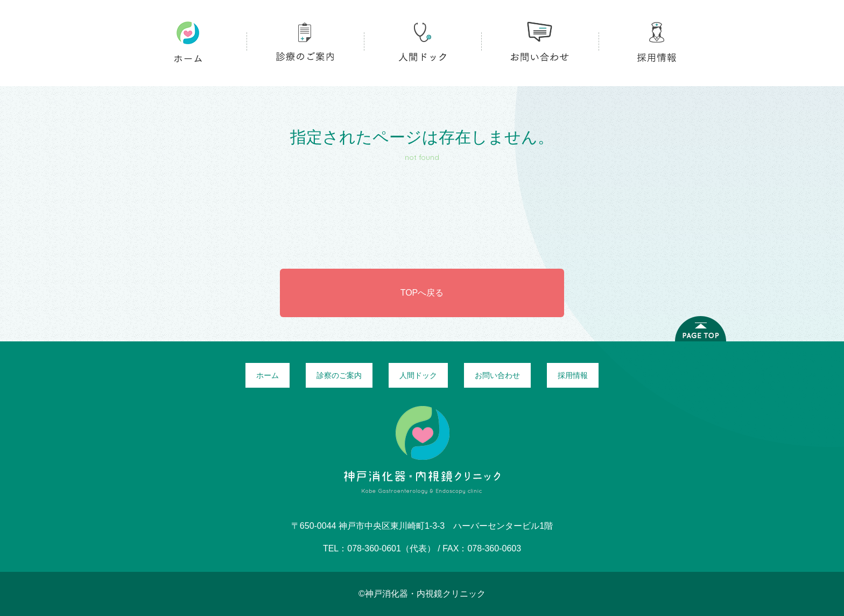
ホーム (268, 375)
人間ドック (418, 375)
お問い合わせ (497, 375)
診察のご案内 (339, 375)
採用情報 (573, 375)
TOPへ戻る (422, 293)
